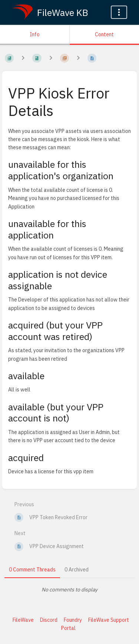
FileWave (23, 620)
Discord (49, 620)
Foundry (73, 620)
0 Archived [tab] (77, 570)
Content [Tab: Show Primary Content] (104, 34)
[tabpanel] (69, 590)
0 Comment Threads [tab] (32, 570)
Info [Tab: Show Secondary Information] (35, 34)
